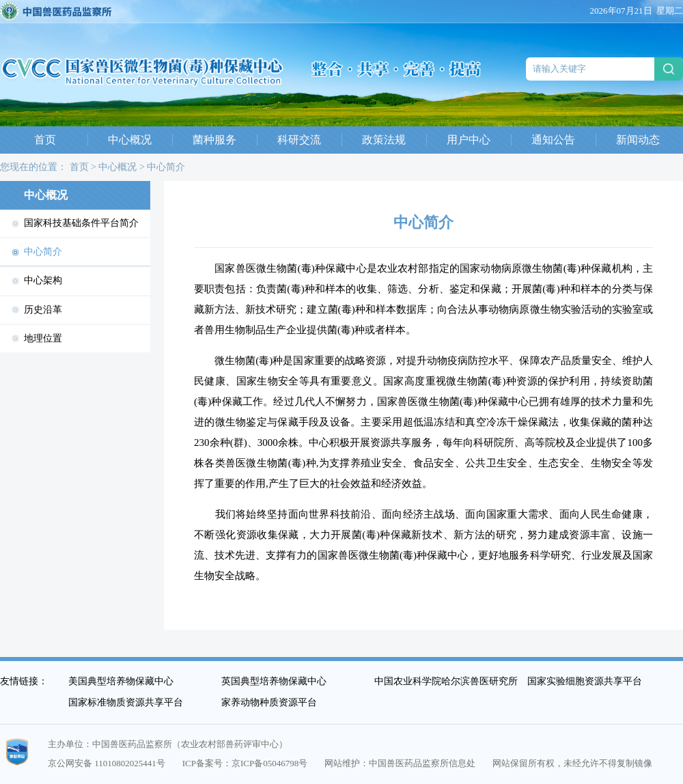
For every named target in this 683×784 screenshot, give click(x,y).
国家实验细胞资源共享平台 (585, 681)
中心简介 (166, 167)
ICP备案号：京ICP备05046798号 (245, 763)
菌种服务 (214, 140)
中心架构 (43, 280)
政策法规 (384, 140)
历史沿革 (43, 310)
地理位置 (43, 338)
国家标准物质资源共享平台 (126, 702)
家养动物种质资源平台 (269, 702)
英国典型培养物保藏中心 (274, 681)
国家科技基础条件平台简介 (81, 223)
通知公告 (553, 140)
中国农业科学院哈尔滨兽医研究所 (446, 681)
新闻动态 (638, 140)
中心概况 (130, 140)
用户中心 (469, 140)
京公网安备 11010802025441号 (107, 763)
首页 (45, 140)
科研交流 (299, 140)
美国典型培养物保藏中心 (121, 681)
